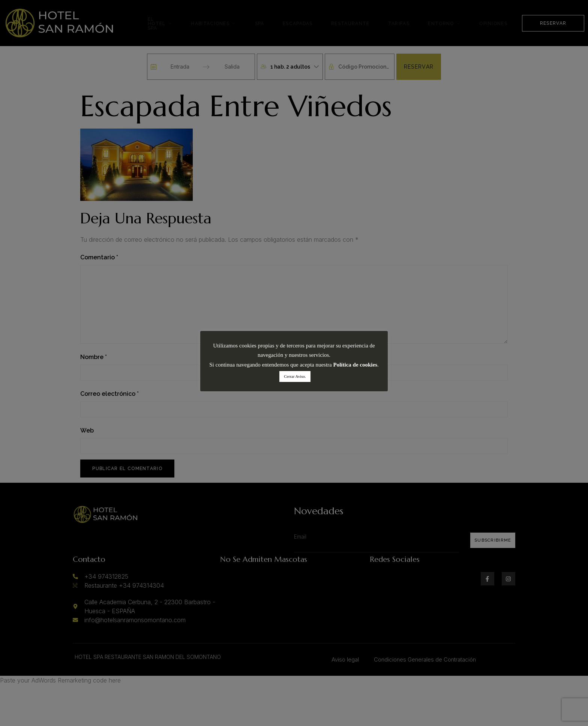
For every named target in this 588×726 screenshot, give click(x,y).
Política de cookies (355, 365)
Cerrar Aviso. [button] (295, 376)
